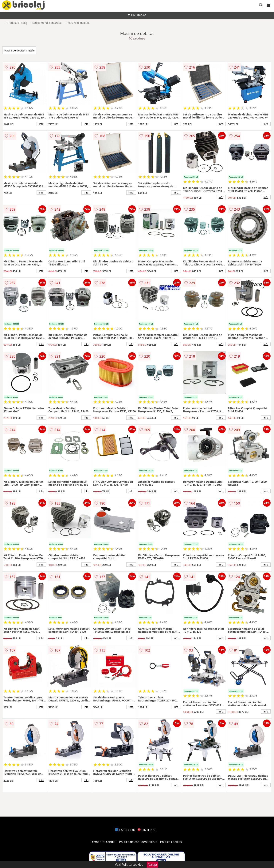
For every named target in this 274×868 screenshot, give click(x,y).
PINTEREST (147, 830)
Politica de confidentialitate (138, 842)
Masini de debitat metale (19, 50)
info (41, 124)
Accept (152, 865)
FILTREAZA (137, 15)
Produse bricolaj (17, 23)
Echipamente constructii (47, 23)
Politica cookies (171, 842)
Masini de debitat (78, 23)
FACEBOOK (125, 830)
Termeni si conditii (103, 842)
